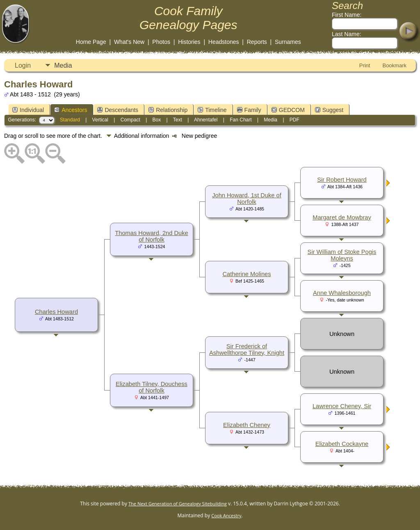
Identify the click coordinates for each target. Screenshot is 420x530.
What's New (129, 42)
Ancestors (71, 110)
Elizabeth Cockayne (342, 444)
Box (157, 120)
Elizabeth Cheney (247, 425)
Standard (70, 120)
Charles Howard (56, 312)
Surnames (288, 42)
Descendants (118, 110)
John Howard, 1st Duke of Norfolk (247, 199)
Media (63, 65)
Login (23, 65)
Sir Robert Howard (342, 180)
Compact (130, 120)
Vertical (100, 120)
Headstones (224, 42)
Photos (161, 42)
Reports (257, 42)
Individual (28, 110)
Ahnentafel (206, 120)
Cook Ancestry (226, 515)
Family (249, 110)
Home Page (91, 42)
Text (178, 120)
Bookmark (394, 65)
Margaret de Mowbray (342, 217)
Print (365, 65)
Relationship (168, 110)
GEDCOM (288, 110)
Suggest (329, 110)
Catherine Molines (247, 274)
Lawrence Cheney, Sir (342, 406)
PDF (294, 120)
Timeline (212, 110)
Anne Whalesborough (342, 293)
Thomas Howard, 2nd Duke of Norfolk (151, 236)
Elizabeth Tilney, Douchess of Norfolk (152, 387)
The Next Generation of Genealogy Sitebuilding (178, 504)
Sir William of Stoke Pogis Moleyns (342, 255)
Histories (189, 42)
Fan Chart (241, 120)
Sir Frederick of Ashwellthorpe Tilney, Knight (247, 350)
